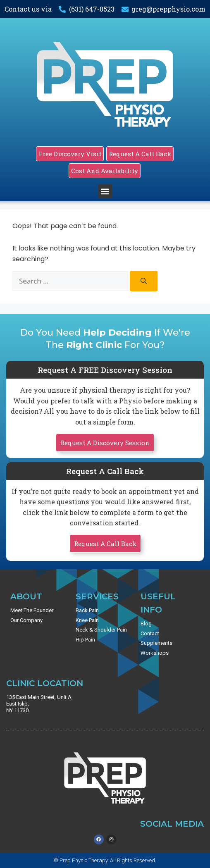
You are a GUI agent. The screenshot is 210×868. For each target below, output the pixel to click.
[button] (105, 191)
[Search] (144, 281)
